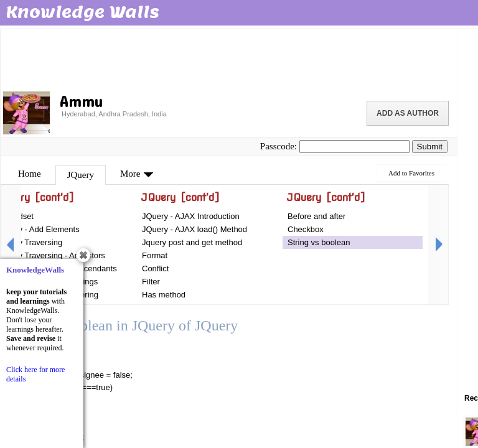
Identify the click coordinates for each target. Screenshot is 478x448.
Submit (430, 147)
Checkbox (306, 229)
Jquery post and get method (192, 242)
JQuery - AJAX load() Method (194, 229)
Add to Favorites (411, 173)
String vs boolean (319, 242)
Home (30, 174)
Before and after (316, 216)
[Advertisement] (229, 59)
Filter (151, 282)
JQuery (81, 175)
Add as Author (408, 113)
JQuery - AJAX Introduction (191, 216)
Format (155, 255)
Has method (164, 295)
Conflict (155, 268)
